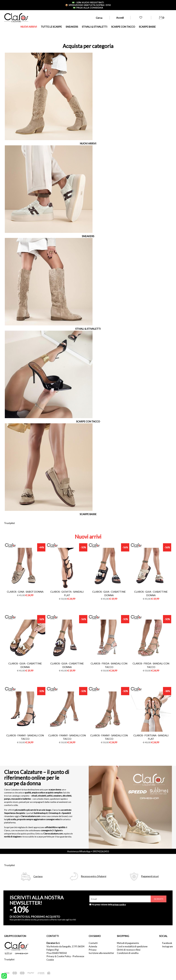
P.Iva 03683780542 (57, 953)
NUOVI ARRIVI (29, 27)
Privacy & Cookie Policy (59, 956)
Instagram (167, 946)
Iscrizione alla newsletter (101, 953)
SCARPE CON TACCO (123, 27)
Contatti (93, 943)
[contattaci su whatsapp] (4, 976)
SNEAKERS (72, 27)
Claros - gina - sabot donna (25, 592)
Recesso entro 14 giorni (94, 876)
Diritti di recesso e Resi (129, 950)
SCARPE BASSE (147, 27)
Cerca (99, 18)
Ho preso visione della (109, 904)
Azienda (93, 946)
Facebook (167, 943)
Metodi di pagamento (128, 943)
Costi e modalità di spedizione (132, 946)
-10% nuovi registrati (88, 2)
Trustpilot (9, 523)
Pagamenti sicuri (150, 876)
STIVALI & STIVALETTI (95, 27)
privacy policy (119, 904)
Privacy (93, 950)
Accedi (120, 18)
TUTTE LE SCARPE (51, 27)
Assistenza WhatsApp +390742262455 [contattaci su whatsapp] (88, 851)
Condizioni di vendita (128, 953)
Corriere (38, 876)
